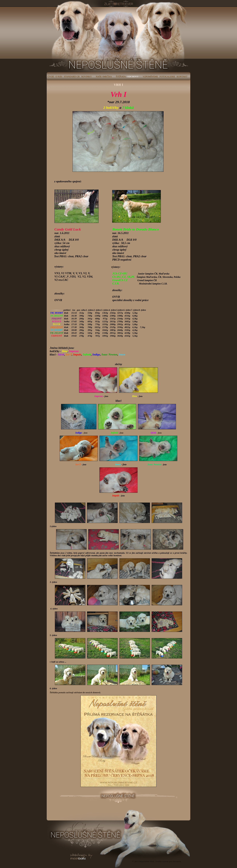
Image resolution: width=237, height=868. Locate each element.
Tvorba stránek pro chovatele (168, 862)
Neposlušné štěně (147, 862)
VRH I (118, 85)
